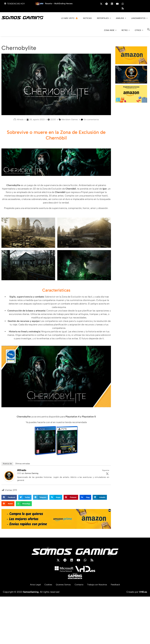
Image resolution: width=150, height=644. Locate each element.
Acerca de (7, 464)
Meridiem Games (70, 120)
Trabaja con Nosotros (100, 586)
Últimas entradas (23, 464)
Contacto (79, 586)
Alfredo (22, 470)
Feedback (121, 586)
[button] (149, 30)
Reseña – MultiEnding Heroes (59, 4)
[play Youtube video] (56, 377)
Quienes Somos (62, 586)
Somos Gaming (32, 473)
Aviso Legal (30, 586)
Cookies (45, 586)
